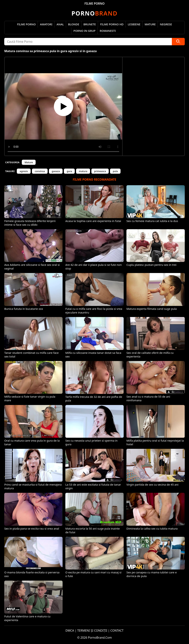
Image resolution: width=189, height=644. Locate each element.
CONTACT (117, 631)
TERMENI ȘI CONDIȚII (92, 631)
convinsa (40, 171)
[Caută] (178, 42)
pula (115, 171)
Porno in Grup (84, 31)
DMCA (70, 631)
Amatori (46, 24)
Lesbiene (134, 24)
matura (83, 171)
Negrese (166, 24)
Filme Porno (26, 24)
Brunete (90, 24)
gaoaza (56, 171)
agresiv (24, 171)
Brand (94, 13)
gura (69, 171)
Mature (150, 24)
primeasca (100, 171)
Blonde (74, 24)
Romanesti (108, 31)
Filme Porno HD (112, 24)
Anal (60, 24)
